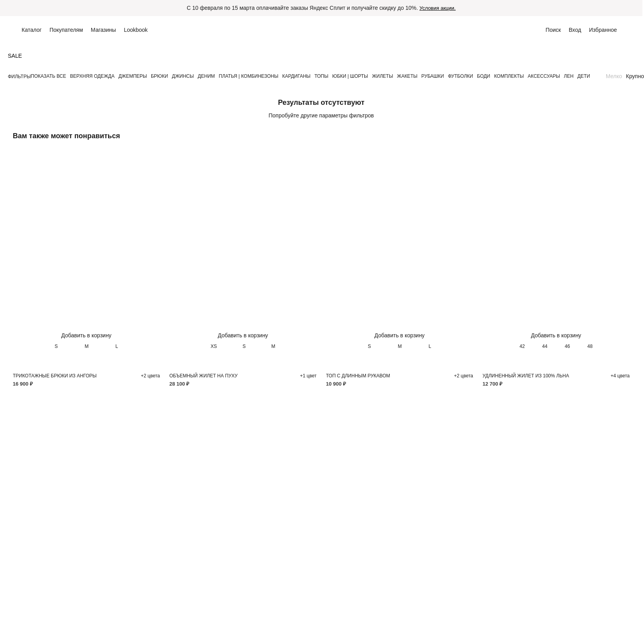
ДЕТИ (584, 76)
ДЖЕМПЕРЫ (132, 76)
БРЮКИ (160, 76)
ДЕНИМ (206, 76)
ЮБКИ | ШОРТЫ (350, 76)
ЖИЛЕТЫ (383, 76)
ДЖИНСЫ (183, 76)
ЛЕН (569, 76)
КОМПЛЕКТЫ (509, 76)
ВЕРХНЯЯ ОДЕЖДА (92, 76)
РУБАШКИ (433, 76)
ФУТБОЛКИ (461, 76)
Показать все (48, 76)
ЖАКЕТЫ (407, 76)
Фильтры (19, 77)
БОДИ (484, 76)
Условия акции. (438, 8)
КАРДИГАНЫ (296, 76)
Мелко (614, 76)
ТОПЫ (321, 76)
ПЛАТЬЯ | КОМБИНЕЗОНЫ (249, 76)
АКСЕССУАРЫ (544, 76)
